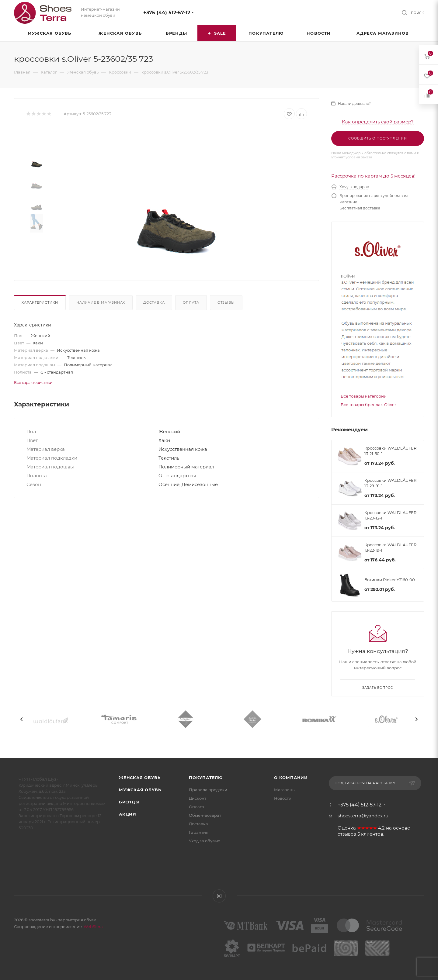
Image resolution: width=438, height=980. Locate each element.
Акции (128, 814)
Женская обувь (140, 778)
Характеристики (40, 302)
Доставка (154, 302)
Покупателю (206, 778)
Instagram (219, 896)
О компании (291, 778)
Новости (283, 798)
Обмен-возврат (205, 815)
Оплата (191, 302)
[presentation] (22, 719)
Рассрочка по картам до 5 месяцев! (373, 176)
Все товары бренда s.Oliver (368, 405)
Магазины (285, 790)
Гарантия (199, 832)
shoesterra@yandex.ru (363, 816)
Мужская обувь (140, 790)
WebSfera (93, 927)
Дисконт (198, 798)
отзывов (347, 834)
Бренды (129, 802)
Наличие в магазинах (101, 302)
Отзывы (226, 302)
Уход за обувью (205, 841)
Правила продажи (208, 790)
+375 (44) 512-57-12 (167, 13)
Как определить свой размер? (378, 122)
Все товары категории (364, 396)
